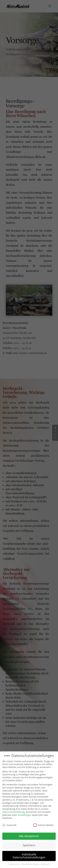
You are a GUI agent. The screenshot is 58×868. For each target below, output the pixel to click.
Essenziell (9, 824)
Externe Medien (44, 824)
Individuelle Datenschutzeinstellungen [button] (29, 855)
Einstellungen (25, 814)
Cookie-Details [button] (14, 863)
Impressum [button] (45, 863)
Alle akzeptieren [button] (29, 835)
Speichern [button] (29, 844)
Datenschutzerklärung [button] (30, 863)
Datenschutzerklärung (13, 811)
